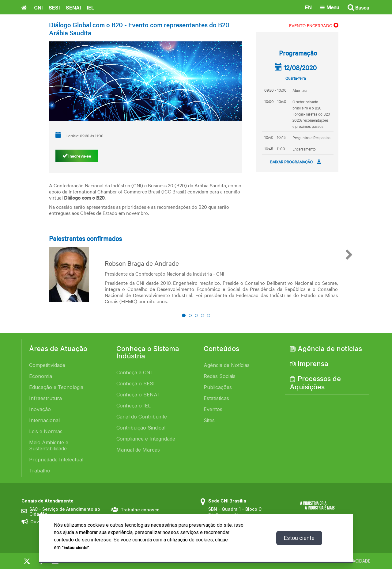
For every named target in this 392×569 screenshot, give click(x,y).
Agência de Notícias (227, 365)
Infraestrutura (45, 398)
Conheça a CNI (134, 372)
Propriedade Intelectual (56, 460)
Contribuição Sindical (141, 428)
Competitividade (47, 365)
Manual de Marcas (138, 450)
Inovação (40, 409)
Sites (209, 420)
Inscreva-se (77, 156)
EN (308, 7)
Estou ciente (299, 538)
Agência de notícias (326, 349)
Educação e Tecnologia (56, 387)
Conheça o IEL (134, 406)
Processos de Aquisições (315, 383)
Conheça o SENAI (138, 395)
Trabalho (40, 471)
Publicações (218, 387)
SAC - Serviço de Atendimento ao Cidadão (65, 512)
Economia (41, 376)
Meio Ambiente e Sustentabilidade (49, 445)
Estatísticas (216, 398)
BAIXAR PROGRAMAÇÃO (296, 162)
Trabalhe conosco (140, 510)
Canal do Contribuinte (142, 417)
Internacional (44, 420)
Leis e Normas (46, 431)
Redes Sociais (220, 376)
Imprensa (309, 364)
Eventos (213, 409)
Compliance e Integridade (146, 439)
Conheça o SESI (136, 384)
